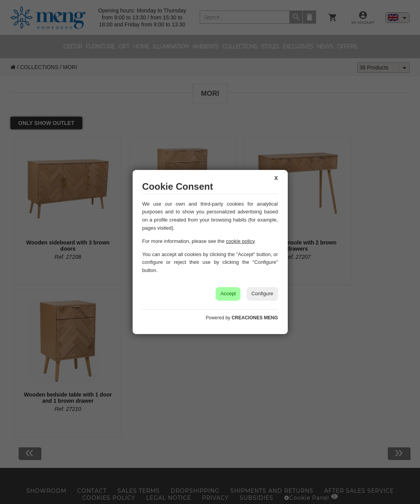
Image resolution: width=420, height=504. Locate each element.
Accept (228, 294)
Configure (262, 294)
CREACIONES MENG (255, 318)
